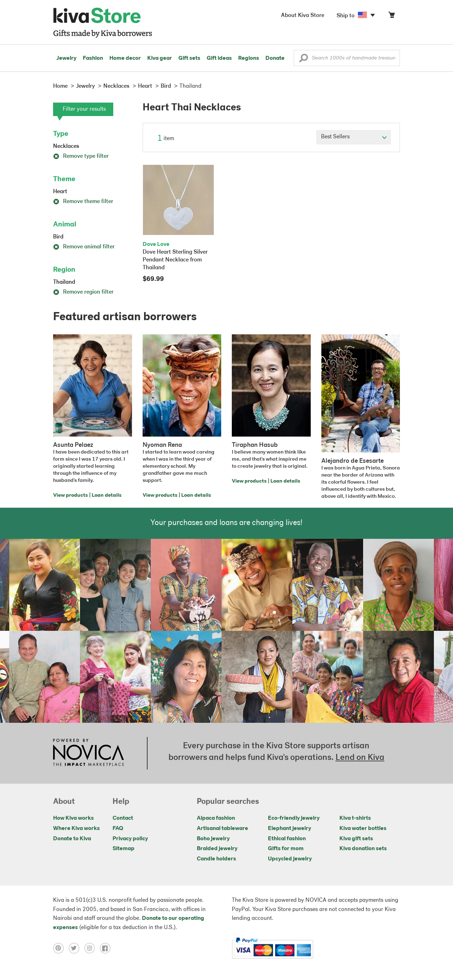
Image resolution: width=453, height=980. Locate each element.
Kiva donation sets (363, 849)
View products (70, 495)
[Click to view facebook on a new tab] (107, 948)
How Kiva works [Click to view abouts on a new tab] (73, 818)
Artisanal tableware (222, 829)
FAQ (118, 829)
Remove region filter (83, 292)
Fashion (93, 58)
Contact (123, 818)
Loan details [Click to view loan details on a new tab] (107, 495)
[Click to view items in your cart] (391, 16)
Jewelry (66, 58)
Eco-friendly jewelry (294, 818)
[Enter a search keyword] (347, 58)
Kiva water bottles (363, 829)
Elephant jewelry (289, 829)
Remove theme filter (83, 202)
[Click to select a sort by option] (354, 137)
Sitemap (124, 849)
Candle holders (216, 859)
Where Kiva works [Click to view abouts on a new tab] (76, 829)
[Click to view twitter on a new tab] (76, 948)
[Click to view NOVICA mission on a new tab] (88, 753)
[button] (303, 60)
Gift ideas (219, 58)
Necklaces (66, 146)
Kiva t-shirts (355, 818)
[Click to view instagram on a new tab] (92, 948)
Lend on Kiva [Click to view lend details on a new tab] (360, 758)
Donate (275, 58)
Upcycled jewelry (290, 859)
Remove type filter (81, 156)
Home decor (125, 58)
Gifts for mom (286, 849)
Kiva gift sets (356, 839)
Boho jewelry (213, 839)
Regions (249, 58)
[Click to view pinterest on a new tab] (61, 948)
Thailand (64, 282)
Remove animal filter (84, 247)
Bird (58, 237)
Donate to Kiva (72, 839)
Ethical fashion (287, 839)
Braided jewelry (217, 849)
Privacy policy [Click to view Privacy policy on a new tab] (130, 839)
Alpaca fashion (216, 818)
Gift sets (189, 58)
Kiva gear (160, 58)
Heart (60, 192)
